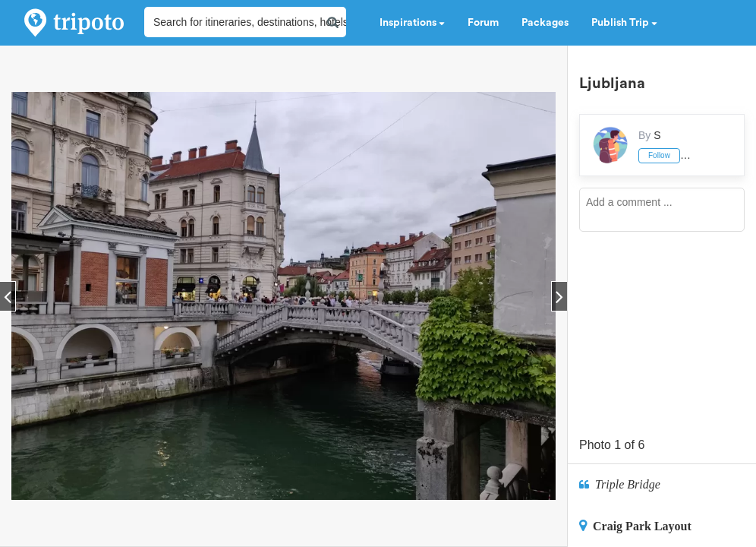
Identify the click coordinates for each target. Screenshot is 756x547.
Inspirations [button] (412, 23)
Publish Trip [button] (624, 23)
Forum (483, 23)
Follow (659, 155)
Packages (545, 23)
